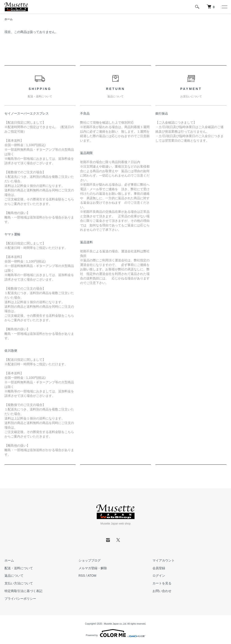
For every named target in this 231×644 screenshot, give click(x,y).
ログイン (159, 576)
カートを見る (162, 583)
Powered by (116, 633)
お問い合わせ (162, 591)
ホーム (9, 19)
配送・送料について (19, 568)
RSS (82, 576)
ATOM (92, 576)
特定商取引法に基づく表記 (23, 591)
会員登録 (159, 568)
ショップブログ (90, 560)
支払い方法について (19, 583)
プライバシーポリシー (20, 599)
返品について (14, 576)
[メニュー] (224, 7)
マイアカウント (164, 560)
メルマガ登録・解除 (93, 568)
